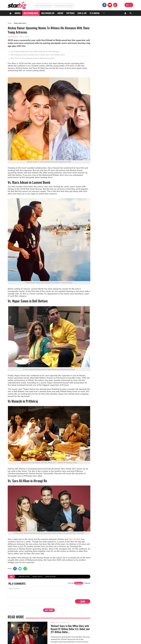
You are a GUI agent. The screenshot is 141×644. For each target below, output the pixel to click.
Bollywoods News (20, 23)
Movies (18, 13)
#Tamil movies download (64, 5)
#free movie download (43, 5)
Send (83, 601)
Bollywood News (31, 13)
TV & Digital (95, 13)
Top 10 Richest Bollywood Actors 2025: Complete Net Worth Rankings (35, 52)
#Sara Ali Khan (51, 577)
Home (10, 23)
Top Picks (70, 13)
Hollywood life (48, 13)
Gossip (60, 13)
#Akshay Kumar (24, 577)
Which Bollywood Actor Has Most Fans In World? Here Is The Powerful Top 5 (38, 55)
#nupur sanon (37, 577)
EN (127, 5)
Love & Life (82, 13)
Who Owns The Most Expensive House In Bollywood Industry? (32, 58)
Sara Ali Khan (75, 539)
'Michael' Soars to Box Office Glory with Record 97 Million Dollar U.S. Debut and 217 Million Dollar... (70, 629)
